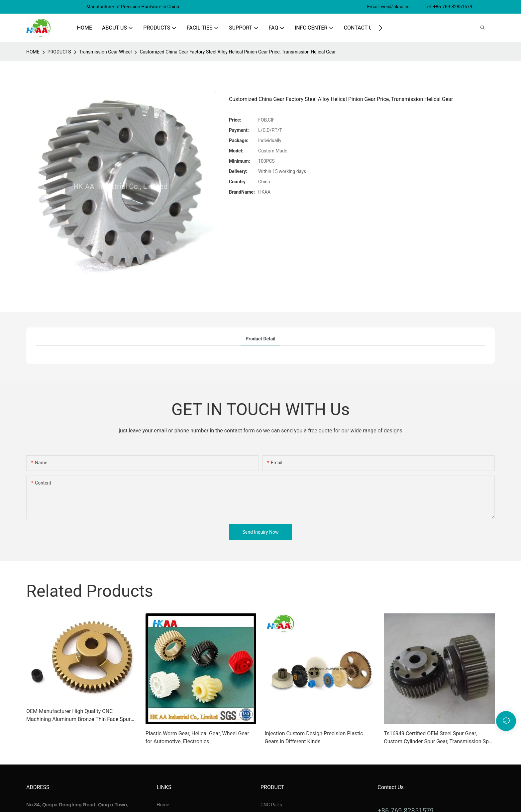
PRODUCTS (59, 52)
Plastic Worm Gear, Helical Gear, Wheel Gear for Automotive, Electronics (197, 737)
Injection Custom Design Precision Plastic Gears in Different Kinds (314, 737)
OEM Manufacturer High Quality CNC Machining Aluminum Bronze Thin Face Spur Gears (78, 716)
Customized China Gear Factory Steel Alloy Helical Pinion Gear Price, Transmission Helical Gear (238, 52)
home (33, 52)
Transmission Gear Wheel (105, 52)
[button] (381, 28)
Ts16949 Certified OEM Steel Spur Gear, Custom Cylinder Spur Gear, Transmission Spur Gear (439, 738)
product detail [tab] (260, 339)
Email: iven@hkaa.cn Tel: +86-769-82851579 (420, 7)
